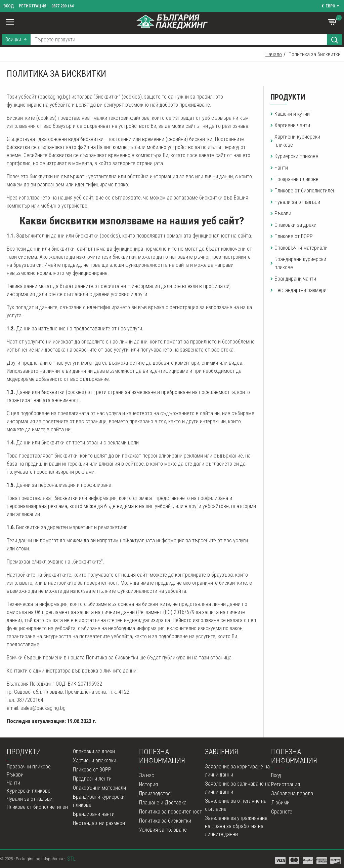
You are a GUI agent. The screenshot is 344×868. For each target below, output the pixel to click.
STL (71, 859)
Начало (274, 54)
